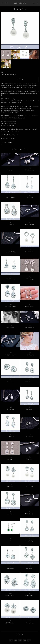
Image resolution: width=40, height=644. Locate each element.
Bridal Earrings (7, 137)
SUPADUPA (20, 643)
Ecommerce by (20, 641)
